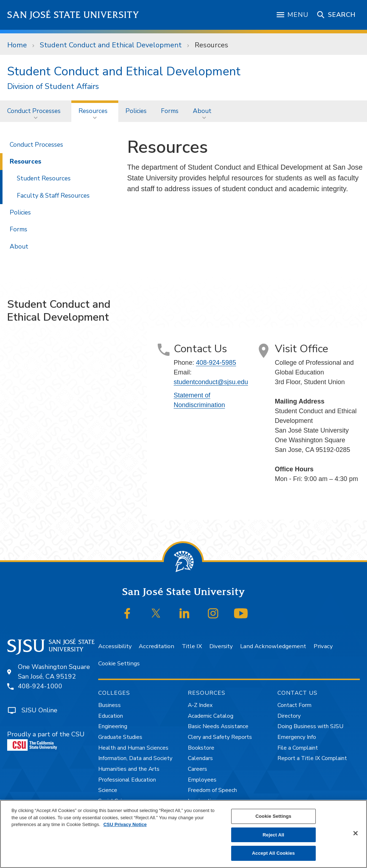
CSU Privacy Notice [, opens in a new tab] (125, 824)
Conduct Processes (34, 111)
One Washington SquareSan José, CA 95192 (54, 672)
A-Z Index (200, 705)
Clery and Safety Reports (220, 737)
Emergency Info (297, 737)
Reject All (273, 835)
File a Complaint (298, 748)
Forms (170, 111)
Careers (197, 769)
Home (17, 45)
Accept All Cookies (273, 853)
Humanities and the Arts (129, 769)
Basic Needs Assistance (218, 726)
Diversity (221, 646)
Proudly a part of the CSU (46, 740)
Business (109, 705)
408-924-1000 (40, 686)
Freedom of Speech (212, 790)
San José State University (73, 15)
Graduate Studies (120, 737)
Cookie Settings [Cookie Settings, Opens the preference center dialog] (273, 816)
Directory (289, 716)
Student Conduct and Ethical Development (111, 45)
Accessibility (115, 646)
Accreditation (156, 646)
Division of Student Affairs (53, 87)
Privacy (323, 646)
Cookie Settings (119, 663)
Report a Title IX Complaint (312, 758)
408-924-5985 (216, 363)
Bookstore (201, 748)
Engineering (113, 726)
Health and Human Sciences (133, 748)
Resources (211, 45)
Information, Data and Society (135, 758)
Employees (202, 780)
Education (111, 716)
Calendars (200, 758)
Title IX (192, 646)
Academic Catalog (211, 716)
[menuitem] (36, 111)
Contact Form (294, 705)
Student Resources (44, 178)
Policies (136, 111)
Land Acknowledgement (273, 646)
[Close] (356, 833)
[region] (183, 834)
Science (108, 790)
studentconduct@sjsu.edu (211, 382)
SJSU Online (39, 710)
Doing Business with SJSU (310, 726)
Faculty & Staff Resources (53, 195)
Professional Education (127, 780)
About (202, 111)
